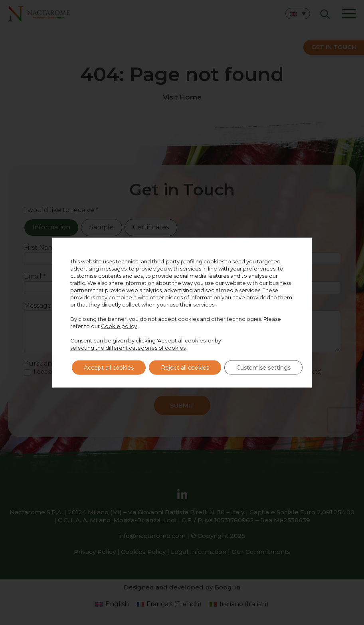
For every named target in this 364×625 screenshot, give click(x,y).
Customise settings (263, 368)
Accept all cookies (109, 368)
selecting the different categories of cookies (128, 348)
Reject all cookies (185, 368)
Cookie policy (119, 326)
